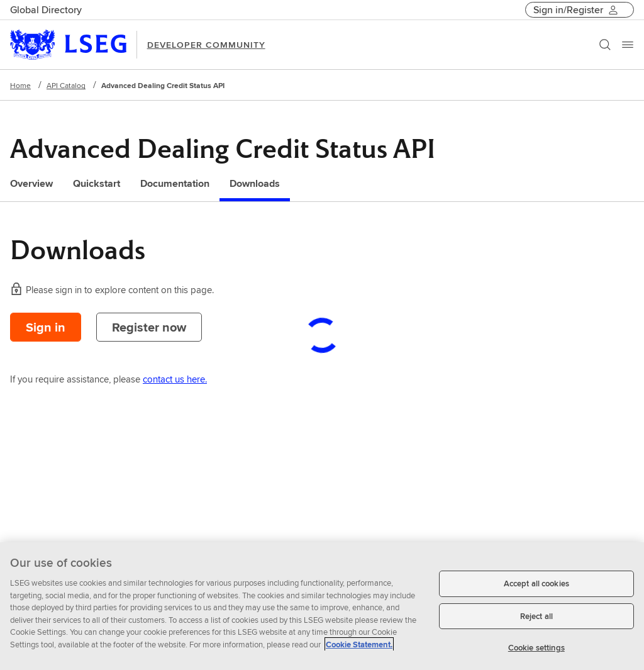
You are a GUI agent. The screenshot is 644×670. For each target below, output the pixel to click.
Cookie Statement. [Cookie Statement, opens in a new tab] (359, 645)
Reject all (536, 616)
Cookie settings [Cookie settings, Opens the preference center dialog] (536, 648)
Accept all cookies (536, 583)
